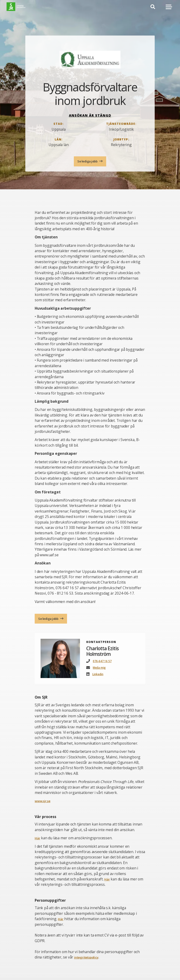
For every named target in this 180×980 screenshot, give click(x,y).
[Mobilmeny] (169, 9)
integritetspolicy (89, 959)
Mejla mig (101, 670)
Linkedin (99, 676)
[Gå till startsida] (21, 9)
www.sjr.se (44, 803)
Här (38, 840)
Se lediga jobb (88, 162)
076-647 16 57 (104, 663)
